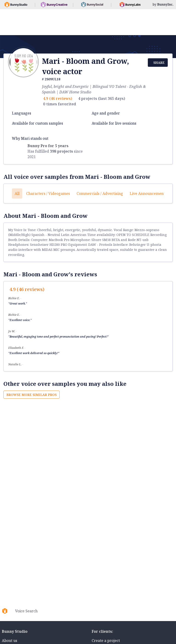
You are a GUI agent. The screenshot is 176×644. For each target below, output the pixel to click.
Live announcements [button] (148, 193)
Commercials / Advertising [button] (100, 193)
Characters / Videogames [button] (48, 193)
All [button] (17, 193)
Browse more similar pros (32, 395)
